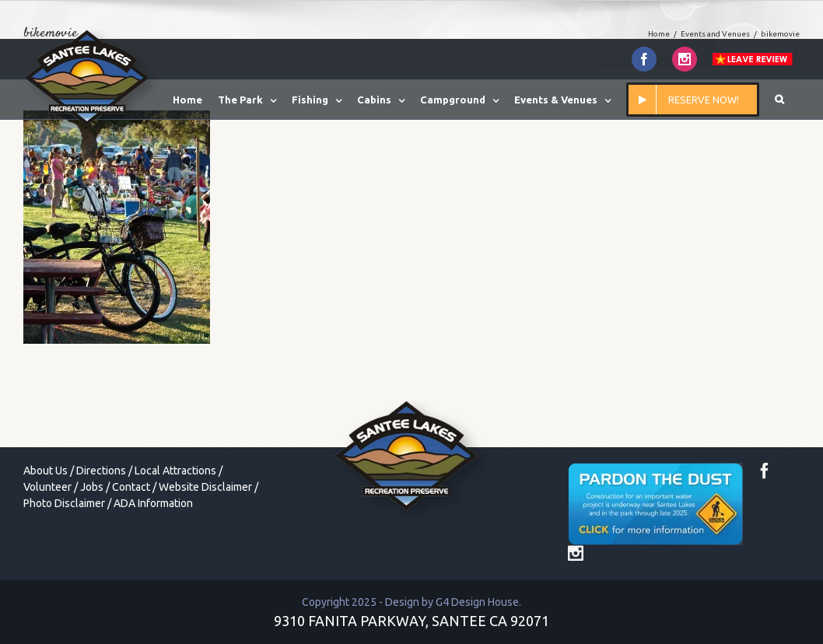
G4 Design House (477, 602)
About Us (46, 471)
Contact (131, 487)
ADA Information (153, 503)
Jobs (92, 487)
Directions (101, 471)
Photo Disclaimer (64, 503)
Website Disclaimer (205, 487)
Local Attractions (175, 471)
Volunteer (47, 487)
